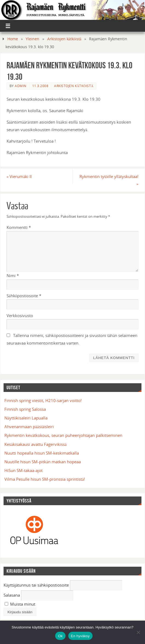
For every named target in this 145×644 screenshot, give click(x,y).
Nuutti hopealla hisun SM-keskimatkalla (42, 453)
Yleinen (32, 39)
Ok (60, 636)
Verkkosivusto (20, 315)
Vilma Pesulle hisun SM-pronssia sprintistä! (45, 479)
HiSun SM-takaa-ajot (23, 470)
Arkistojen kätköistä (64, 39)
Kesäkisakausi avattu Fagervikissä (35, 444)
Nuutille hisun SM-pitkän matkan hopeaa (43, 462)
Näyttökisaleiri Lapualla (26, 418)
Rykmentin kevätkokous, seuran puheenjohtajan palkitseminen (63, 435)
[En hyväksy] (138, 632)
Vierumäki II (19, 176)
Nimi (13, 275)
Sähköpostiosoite (24, 296)
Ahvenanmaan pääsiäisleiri (29, 427)
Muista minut (20, 604)
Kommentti (19, 227)
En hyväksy (80, 636)
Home (13, 39)
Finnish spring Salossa (25, 409)
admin (21, 86)
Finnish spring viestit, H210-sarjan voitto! (43, 400)
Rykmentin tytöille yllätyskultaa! (109, 180)
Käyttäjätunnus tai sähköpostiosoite (36, 585)
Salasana (12, 595)
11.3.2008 (40, 86)
